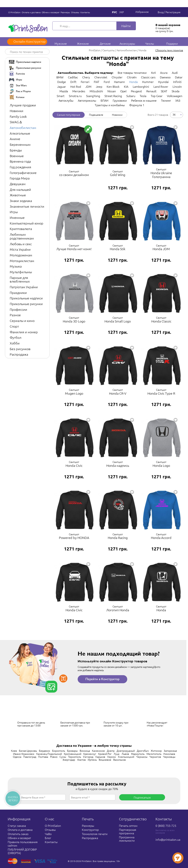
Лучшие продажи (23, 105)
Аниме (15, 139)
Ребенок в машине (144, 100)
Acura (164, 73)
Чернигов (155, 757)
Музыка (16, 266)
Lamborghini (141, 86)
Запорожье (170, 751)
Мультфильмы (21, 272)
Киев (14, 751)
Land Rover (161, 86)
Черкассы (142, 757)
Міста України (20, 249)
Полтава (43, 757)
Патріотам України (24, 287)
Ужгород (88, 757)
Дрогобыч (143, 751)
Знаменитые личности (27, 206)
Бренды (16, 150)
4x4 (153, 73)
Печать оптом (128, 826)
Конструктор (90, 830)
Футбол (16, 337)
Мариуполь (138, 754)
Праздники (18, 293)
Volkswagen (175, 96)
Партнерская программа (128, 831)
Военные (17, 156)
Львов (125, 754)
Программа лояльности (127, 839)
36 (174, 114)
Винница (85, 751)
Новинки (17, 111)
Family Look (18, 116)
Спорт (14, 326)
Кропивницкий (73, 754)
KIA (126, 86)
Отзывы (75, 12)
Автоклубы (66, 100)
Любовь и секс (21, 244)
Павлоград (30, 757)
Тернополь (75, 757)
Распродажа (19, 354)
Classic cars (148, 77)
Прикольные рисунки (26, 304)
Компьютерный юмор (27, 223)
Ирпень (92, 760)
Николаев (169, 754)
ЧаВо (48, 834)
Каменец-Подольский (49, 754)
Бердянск (45, 751)
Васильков (120, 760)
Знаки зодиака (21, 201)
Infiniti (177, 82)
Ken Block (113, 86)
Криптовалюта (21, 229)
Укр (122, 12)
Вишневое (105, 760)
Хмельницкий (126, 757)
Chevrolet (101, 77)
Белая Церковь (28, 751)
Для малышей (20, 189)
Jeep (99, 86)
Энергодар (69, 760)
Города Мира (20, 178)
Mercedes (79, 91)
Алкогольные (20, 133)
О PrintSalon (14, 12)
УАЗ (178, 100)
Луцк (117, 754)
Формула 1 (137, 105)
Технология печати (95, 834)
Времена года (20, 161)
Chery (86, 77)
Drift (73, 82)
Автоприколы (87, 100)
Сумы (63, 757)
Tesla (143, 96)
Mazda (64, 91)
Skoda (176, 91)
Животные (18, 195)
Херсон (112, 757)
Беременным (20, 144)
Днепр (111, 751)
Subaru (131, 96)
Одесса (17, 757)
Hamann (119, 82)
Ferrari (85, 82)
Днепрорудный (126, 751)
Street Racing (113, 96)
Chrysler (117, 77)
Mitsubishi (96, 91)
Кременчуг (90, 754)
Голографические (23, 173)
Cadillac (73, 77)
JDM (88, 86)
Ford (107, 82)
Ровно (54, 757)
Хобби (15, 343)
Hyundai (163, 82)
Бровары (72, 751)
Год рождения (20, 167)
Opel (123, 91)
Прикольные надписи (26, 298)
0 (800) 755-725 (166, 826)
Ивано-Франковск (24, 754)
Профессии (18, 309)
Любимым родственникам (22, 236)
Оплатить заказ (18, 834)
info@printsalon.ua (168, 839)
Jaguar (62, 86)
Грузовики (120, 100)
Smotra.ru (75, 96)
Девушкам (18, 184)
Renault (151, 91)
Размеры (65, 12)
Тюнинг (166, 100)
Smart (61, 96)
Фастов (81, 760)
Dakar (179, 77)
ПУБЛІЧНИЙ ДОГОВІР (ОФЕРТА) (22, 851)
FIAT (97, 82)
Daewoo (165, 77)
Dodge (62, 82)
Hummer (148, 82)
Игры (14, 212)
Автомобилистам (23, 128)
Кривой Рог (105, 754)
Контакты (85, 12)
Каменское (98, 751)
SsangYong (93, 96)
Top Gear (157, 96)
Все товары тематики (132, 73)
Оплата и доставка (31, 12)
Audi (175, 73)
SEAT (164, 91)
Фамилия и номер (24, 332)
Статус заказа (17, 826)
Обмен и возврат (51, 12)
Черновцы (169, 757)
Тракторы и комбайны (110, 105)
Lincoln (177, 86)
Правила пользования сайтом (23, 843)
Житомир (156, 751)
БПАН (104, 100)
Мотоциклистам (22, 261)
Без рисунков (20, 349)
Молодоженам (21, 255)
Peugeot (136, 91)
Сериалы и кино (22, 321)
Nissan (112, 91)
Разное (15, 315)
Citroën (132, 77)
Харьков (100, 757)
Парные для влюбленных (20, 279)
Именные (17, 217)
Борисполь (59, 751)
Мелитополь (154, 754)
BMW (60, 77)
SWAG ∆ (16, 122)
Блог (48, 838)
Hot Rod (76, 86)
